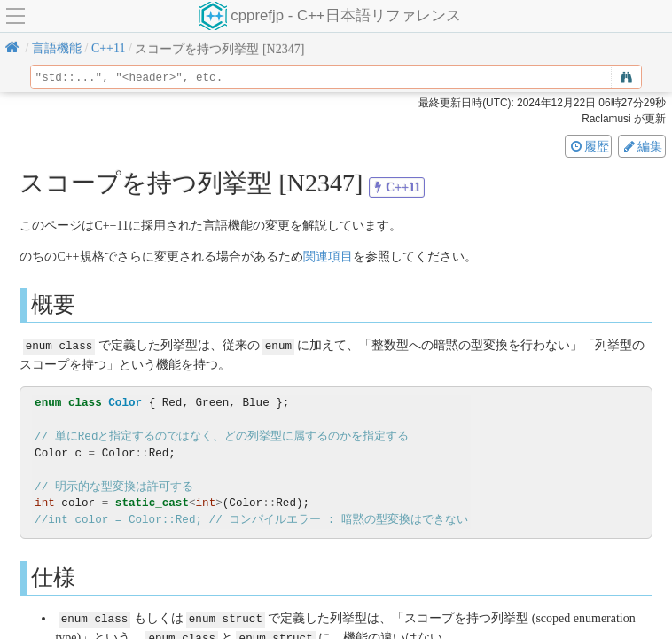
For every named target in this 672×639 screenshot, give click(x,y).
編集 (642, 146)
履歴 (589, 146)
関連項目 (328, 257)
